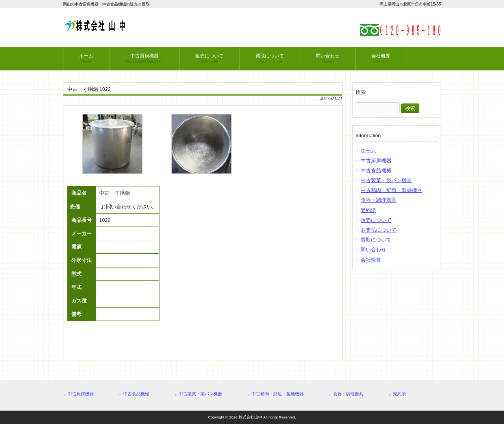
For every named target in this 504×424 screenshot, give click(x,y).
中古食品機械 (376, 171)
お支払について (379, 230)
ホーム (368, 150)
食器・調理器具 (379, 200)
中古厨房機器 (376, 161)
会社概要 (371, 260)
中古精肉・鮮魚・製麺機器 (391, 190)
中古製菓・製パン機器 (386, 180)
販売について (376, 220)
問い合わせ (373, 250)
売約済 (368, 210)
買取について (376, 240)
